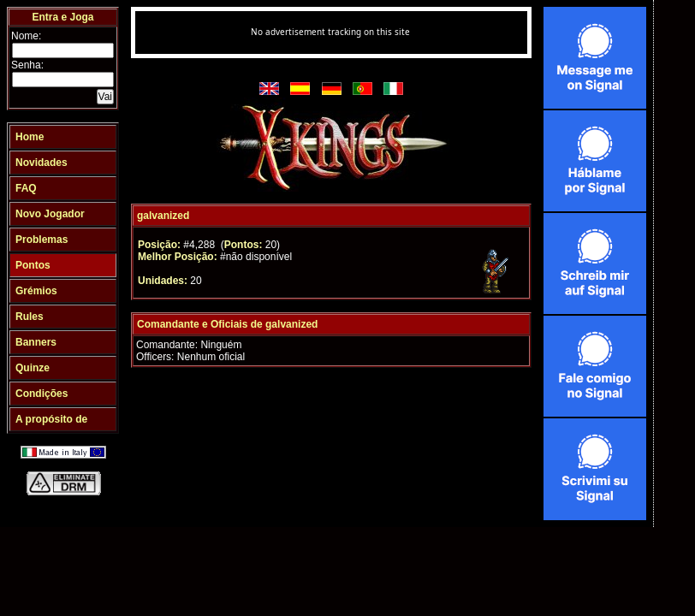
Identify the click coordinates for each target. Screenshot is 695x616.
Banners (36, 342)
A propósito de (51, 419)
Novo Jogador (50, 214)
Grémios (36, 291)
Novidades (42, 163)
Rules (30, 317)
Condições (42, 394)
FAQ (26, 188)
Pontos (33, 265)
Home (30, 137)
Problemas (42, 240)
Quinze (33, 368)
